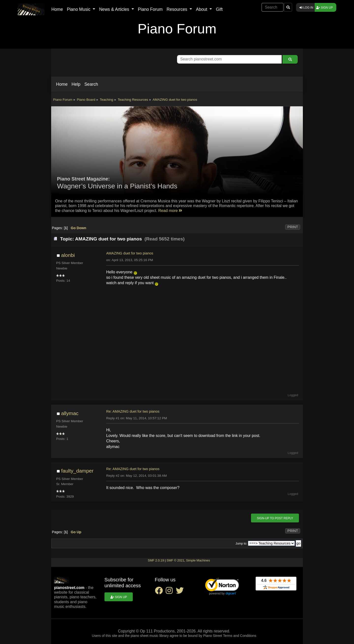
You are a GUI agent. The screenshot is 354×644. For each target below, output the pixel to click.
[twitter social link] (181, 592)
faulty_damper (77, 471)
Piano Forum (150, 9)
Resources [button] (177, 9)
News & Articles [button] (115, 9)
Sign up (324, 8)
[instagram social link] (171, 592)
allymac (70, 413)
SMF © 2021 (175, 560)
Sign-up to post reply (275, 518)
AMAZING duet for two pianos (130, 253)
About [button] (202, 9)
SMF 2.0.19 (156, 560)
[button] (62, 84)
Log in (306, 8)
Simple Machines (198, 560)
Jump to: (241, 544)
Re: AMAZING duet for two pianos (133, 411)
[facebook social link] (160, 592)
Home (57, 9)
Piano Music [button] (79, 9)
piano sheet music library (150, 636)
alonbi (68, 255)
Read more (170, 211)
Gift (219, 9)
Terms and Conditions (240, 636)
